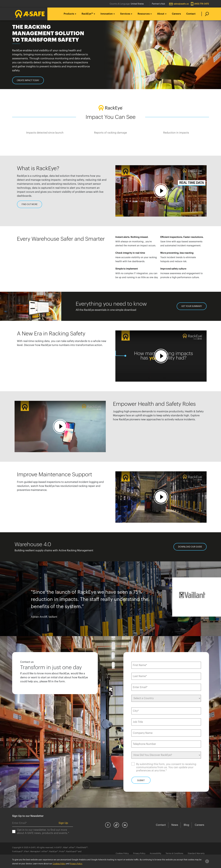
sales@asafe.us (181, 4)
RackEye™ (87, 14)
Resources (144, 14)
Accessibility (155, 853)
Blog (186, 825)
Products (69, 14)
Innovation (107, 14)
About (161, 14)
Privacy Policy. (76, 864)
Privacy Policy (139, 853)
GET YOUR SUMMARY (192, 306)
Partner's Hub (158, 4)
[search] (205, 14)
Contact (191, 14)
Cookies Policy (122, 853)
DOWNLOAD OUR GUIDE (190, 547)
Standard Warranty (196, 853)
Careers (176, 14)
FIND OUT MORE (30, 204)
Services (125, 14)
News (175, 825)
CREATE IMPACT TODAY (28, 80)
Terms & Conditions (174, 853)
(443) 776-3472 (202, 4)
